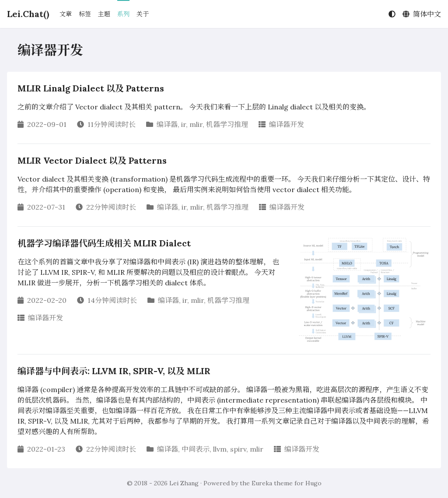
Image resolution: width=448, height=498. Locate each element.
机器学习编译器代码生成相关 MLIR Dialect (104, 243)
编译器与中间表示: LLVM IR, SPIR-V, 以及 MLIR (114, 371)
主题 (104, 14)
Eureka (262, 483)
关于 (143, 14)
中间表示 (196, 449)
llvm (220, 449)
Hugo (313, 483)
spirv (238, 449)
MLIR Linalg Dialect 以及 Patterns (91, 88)
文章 (66, 14)
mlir (196, 124)
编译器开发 (287, 124)
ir (184, 124)
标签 (85, 14)
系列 (123, 14)
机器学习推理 (227, 124)
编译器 (167, 124)
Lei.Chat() (28, 14)
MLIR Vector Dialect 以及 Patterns (92, 160)
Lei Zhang (184, 483)
